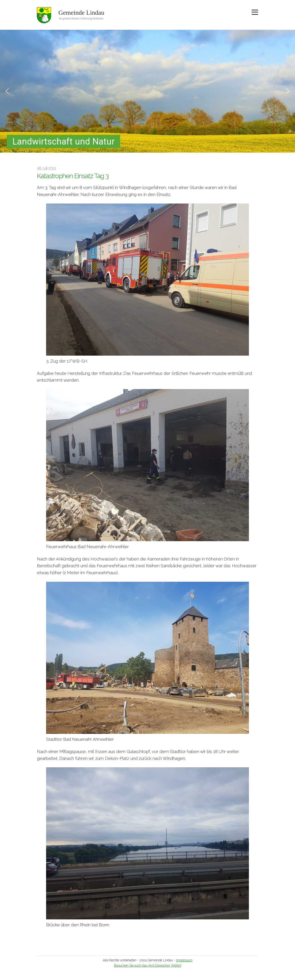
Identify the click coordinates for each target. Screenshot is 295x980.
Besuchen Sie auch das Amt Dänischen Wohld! (148, 965)
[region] (147, 91)
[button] (7, 91)
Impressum (184, 960)
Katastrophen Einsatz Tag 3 (73, 176)
